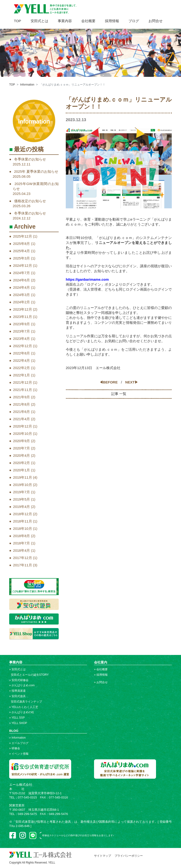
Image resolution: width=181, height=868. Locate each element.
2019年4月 (22, 507)
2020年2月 (22, 463)
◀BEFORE (109, 382)
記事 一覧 (119, 394)
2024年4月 (22, 287)
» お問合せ (101, 682)
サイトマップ (103, 856)
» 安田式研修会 (19, 680)
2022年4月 (22, 360)
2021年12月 (23, 382)
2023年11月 (23, 317)
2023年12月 (23, 309)
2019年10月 (23, 485)
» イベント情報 (19, 754)
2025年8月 (22, 244)
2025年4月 (22, 251)
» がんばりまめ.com (22, 685)
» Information (17, 738)
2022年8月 (22, 353)
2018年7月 (22, 543)
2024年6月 (22, 280)
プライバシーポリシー (129, 856)
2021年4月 (22, 419)
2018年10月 (23, 529)
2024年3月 (22, 295)
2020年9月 (22, 441)
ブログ (134, 21)
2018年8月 (22, 536)
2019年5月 (22, 499)
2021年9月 (22, 397)
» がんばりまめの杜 (22, 712)
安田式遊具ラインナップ (26, 702)
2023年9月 (22, 324)
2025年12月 (23, 236)
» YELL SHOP (18, 723)
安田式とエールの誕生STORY (29, 675)
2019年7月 (22, 492)
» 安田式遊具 (17, 696)
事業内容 (65, 21)
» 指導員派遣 (17, 691)
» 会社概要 (101, 669)
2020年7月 (22, 448)
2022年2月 (22, 368)
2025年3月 (22, 258)
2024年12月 (23, 265)
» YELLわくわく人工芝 (24, 707)
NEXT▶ (132, 382)
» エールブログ (19, 743)
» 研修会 (15, 748)
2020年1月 (22, 470)
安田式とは (39, 21)
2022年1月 (22, 375)
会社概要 (88, 21)
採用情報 (112, 21)
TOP (18, 21)
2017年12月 (23, 558)
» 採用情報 (101, 675)
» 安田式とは (17, 669)
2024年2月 (22, 302)
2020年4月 (22, 455)
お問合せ (156, 21)
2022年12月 (23, 346)
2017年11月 (23, 565)
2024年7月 (22, 273)
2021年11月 (23, 390)
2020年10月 (23, 434)
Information (27, 85)
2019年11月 (23, 477)
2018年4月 (22, 550)
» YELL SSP (17, 718)
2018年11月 (23, 521)
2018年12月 (23, 514)
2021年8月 (22, 404)
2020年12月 (23, 426)
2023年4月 (22, 339)
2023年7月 (22, 331)
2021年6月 (22, 412)
